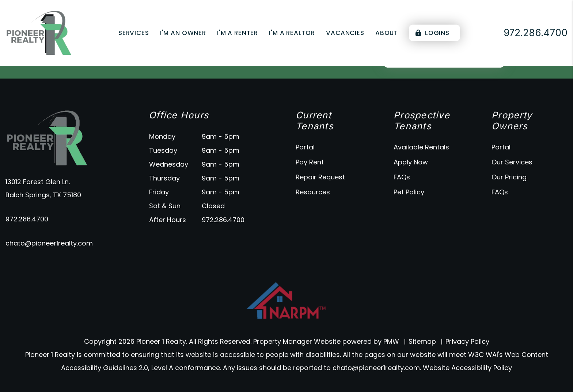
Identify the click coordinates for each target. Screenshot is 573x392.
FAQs (402, 177)
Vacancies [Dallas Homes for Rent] (345, 33)
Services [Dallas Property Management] (134, 33)
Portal (305, 147)
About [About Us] (387, 33)
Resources (313, 192)
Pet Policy (409, 192)
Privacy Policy (467, 341)
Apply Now (411, 162)
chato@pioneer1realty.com (49, 243)
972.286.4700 (27, 219)
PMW (391, 341)
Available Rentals (421, 147)
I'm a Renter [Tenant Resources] (238, 33)
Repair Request (320, 177)
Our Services (512, 162)
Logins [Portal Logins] (432, 33)
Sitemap (422, 341)
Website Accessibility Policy (467, 368)
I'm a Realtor (292, 33)
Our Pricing (509, 177)
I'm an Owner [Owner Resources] (183, 33)
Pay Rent (310, 162)
